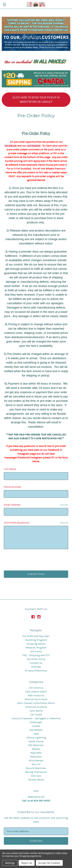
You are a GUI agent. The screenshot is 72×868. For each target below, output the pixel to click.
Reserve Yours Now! (36, 699)
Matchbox (36, 757)
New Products (36, 695)
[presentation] (28, 560)
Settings (10, 863)
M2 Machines (36, 745)
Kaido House (36, 741)
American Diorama (36, 707)
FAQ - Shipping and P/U (36, 655)
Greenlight (36, 722)
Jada (36, 734)
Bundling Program (36, 640)
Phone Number (13, 487)
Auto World (36, 711)
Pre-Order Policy (36, 659)
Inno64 (36, 726)
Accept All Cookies (49, 863)
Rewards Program (36, 648)
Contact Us (36, 663)
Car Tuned (36, 715)
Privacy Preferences (36, 671)
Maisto (36, 749)
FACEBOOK (11, 146)
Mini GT (36, 764)
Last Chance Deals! (36, 692)
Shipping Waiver (36, 644)
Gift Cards (36, 651)
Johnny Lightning (36, 737)
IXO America (36, 688)
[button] (36, 100)
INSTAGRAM (34, 146)
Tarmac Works (36, 780)
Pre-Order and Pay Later (36, 636)
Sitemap (36, 667)
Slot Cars (36, 776)
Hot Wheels (36, 730)
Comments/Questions (36, 523)
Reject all (27, 863)
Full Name (10, 469)
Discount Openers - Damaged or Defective (36, 718)
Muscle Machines (36, 768)
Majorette (36, 753)
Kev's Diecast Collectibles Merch (36, 703)
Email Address (36, 505)
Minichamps (36, 760)
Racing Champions (36, 772)
